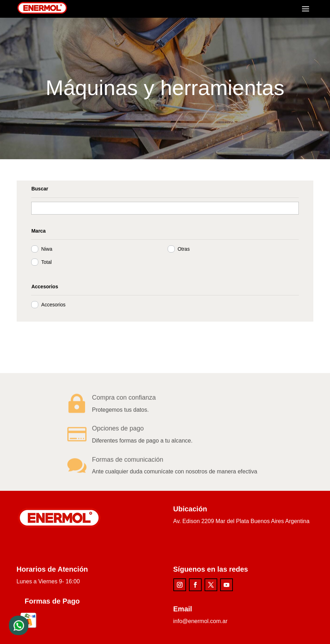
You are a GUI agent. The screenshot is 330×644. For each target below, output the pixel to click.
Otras (180, 249)
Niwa (43, 249)
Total (43, 262)
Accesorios (50, 305)
